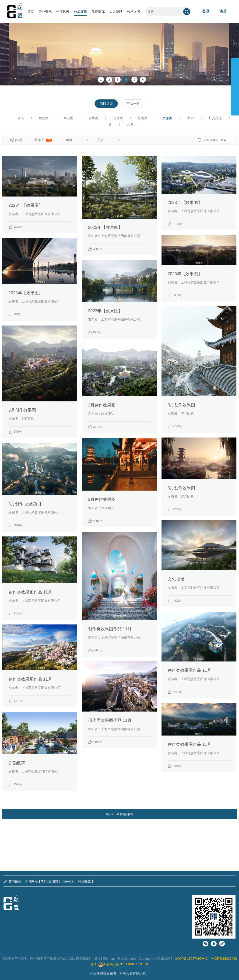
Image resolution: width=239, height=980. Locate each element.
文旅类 (167, 118)
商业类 (68, 118)
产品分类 (133, 104)
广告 (109, 124)
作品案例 (81, 12)
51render (68, 881)
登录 (206, 11)
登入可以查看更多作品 (119, 814)
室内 (190, 118)
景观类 (143, 118)
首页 (31, 12)
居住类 (118, 118)
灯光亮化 (215, 118)
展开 (235, 85)
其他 (130, 124)
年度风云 (63, 12)
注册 (223, 11)
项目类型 (106, 104)
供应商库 (98, 12)
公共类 (93, 118)
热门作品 (16, 140)
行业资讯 (45, 12)
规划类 (44, 118)
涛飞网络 (31, 881)
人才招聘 (116, 12)
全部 (21, 118)
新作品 (43, 140)
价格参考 (134, 12)
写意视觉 (84, 881)
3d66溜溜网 (50, 881)
